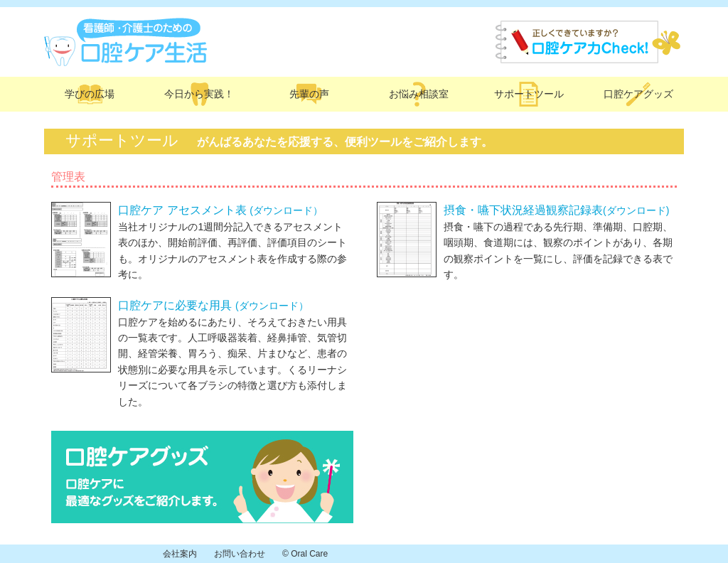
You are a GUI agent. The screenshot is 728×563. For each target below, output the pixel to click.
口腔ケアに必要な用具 (213, 305)
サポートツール (529, 94)
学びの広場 (90, 94)
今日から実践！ (199, 94)
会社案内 (180, 554)
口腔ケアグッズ (638, 94)
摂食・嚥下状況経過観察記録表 (556, 210)
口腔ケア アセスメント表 (220, 210)
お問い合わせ (240, 554)
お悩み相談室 (419, 94)
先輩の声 (309, 94)
